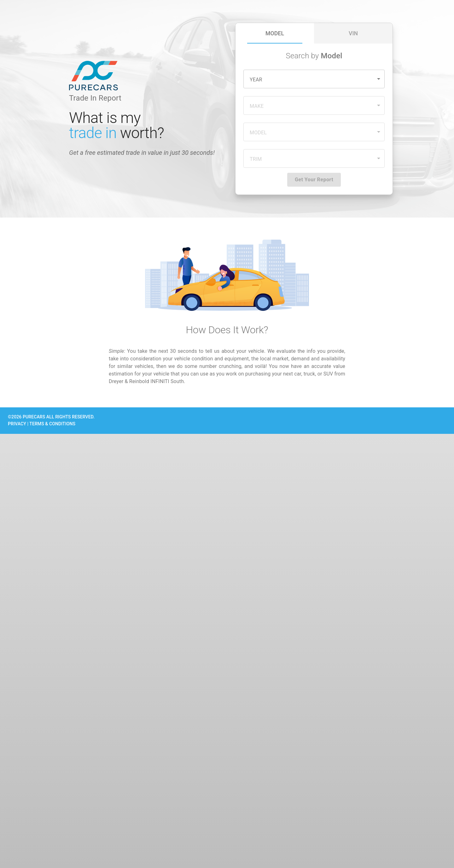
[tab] (275, 33)
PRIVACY (17, 424)
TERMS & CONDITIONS (52, 424)
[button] (314, 79)
